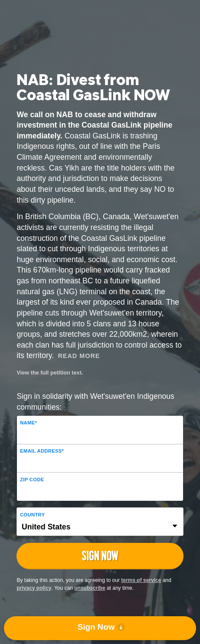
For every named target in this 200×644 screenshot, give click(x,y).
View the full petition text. (50, 373)
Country (32, 515)
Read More (79, 356)
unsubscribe (90, 588)
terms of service (141, 580)
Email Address (42, 451)
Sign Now (96, 627)
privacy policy (34, 588)
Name (28, 423)
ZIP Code (32, 480)
